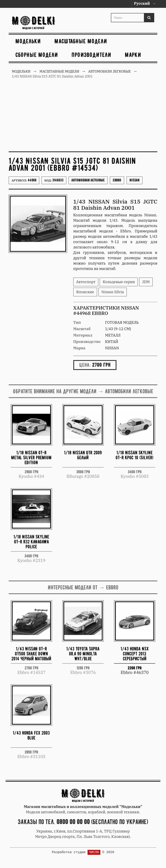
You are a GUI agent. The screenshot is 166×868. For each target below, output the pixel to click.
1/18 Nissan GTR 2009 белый (83, 455)
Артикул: (24, 180)
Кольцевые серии (119, 282)
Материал (83, 335)
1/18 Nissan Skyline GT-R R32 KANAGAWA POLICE (31, 542)
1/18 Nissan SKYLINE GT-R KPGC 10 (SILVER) (135, 455)
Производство (87, 342)
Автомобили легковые (88, 180)
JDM (146, 282)
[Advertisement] (83, 117)
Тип (77, 322)
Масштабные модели (81, 41)
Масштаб (82, 329)
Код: (54, 180)
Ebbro (117, 180)
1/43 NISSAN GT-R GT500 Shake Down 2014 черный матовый (31, 654)
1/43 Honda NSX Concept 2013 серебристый (135, 654)
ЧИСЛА (94, 852)
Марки (133, 55)
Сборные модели (37, 55)
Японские (85, 292)
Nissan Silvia (113, 292)
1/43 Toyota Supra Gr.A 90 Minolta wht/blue (83, 654)
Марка (79, 348)
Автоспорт (86, 282)
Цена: (85, 365)
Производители (91, 55)
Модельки (28, 41)
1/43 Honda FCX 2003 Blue (31, 735)
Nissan (135, 180)
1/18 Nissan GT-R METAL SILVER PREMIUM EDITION (31, 458)
